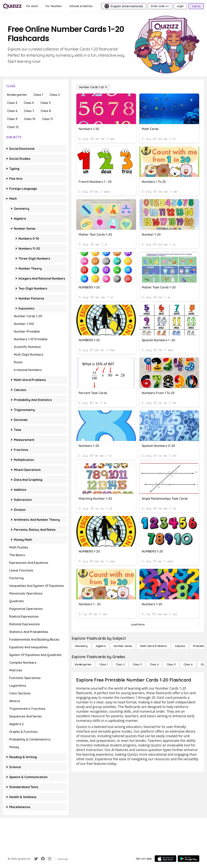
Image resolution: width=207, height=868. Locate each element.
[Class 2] (120, 664)
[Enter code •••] (160, 6)
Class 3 (12, 103)
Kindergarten (17, 95)
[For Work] (32, 6)
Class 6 (12, 111)
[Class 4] (154, 664)
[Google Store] (189, 859)
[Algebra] (101, 646)
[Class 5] (171, 664)
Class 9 (12, 119)
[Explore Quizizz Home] (12, 6)
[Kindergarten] (83, 664)
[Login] (180, 6)
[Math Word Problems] (153, 646)
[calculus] (180, 646)
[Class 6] (188, 664)
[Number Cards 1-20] (93, 87)
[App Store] (165, 859)
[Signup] (196, 6)
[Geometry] (81, 646)
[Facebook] (43, 859)
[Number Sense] (123, 646)
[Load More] (138, 624)
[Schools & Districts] (81, 6)
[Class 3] (137, 664)
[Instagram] (50, 859)
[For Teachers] (54, 6)
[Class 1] (104, 664)
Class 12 (13, 127)
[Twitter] (36, 859)
